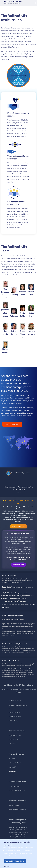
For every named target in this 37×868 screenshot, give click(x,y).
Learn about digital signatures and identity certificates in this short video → (18, 606)
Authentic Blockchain (15, 763)
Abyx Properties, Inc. (15, 736)
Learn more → (13, 771)
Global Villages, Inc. (14, 786)
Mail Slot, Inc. (13, 759)
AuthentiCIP (12, 767)
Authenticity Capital (14, 712)
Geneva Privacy (13, 721)
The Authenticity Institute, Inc (17, 809)
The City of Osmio (14, 805)
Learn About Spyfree (19, 565)
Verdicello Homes (14, 740)
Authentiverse (13, 744)
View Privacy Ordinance (19, 526)
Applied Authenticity (15, 716)
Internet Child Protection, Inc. (17, 790)
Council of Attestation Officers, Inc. (18, 707)
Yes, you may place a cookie (15, 861)
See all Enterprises (12, 424)
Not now (7, 866)
